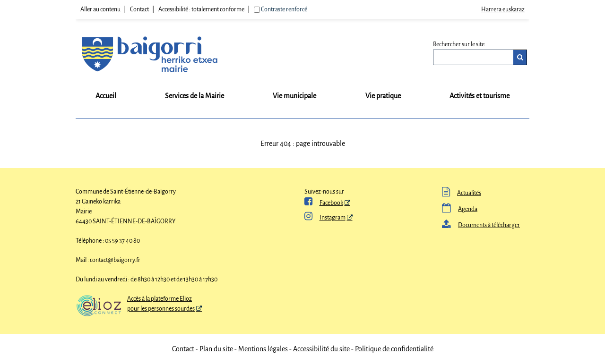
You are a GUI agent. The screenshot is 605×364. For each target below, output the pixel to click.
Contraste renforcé (284, 9)
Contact (139, 9)
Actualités (462, 193)
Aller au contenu (100, 9)
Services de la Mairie (194, 96)
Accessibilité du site (321, 349)
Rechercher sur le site (459, 44)
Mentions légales (263, 349)
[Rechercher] (520, 57)
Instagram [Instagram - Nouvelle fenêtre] (325, 218)
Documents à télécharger (481, 225)
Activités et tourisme (480, 96)
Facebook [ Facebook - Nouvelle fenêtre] (324, 203)
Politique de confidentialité (394, 349)
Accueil (106, 96)
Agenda (460, 209)
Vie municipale (294, 96)
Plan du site (216, 349)
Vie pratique (383, 96)
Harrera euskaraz (503, 9)
